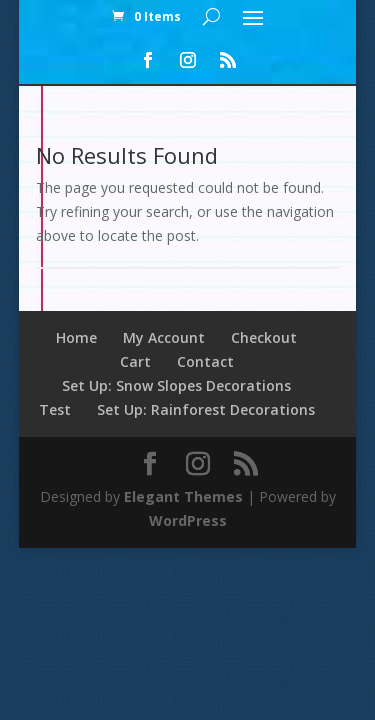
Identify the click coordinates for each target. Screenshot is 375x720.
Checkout (264, 337)
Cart (135, 361)
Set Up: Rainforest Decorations (206, 409)
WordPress (188, 520)
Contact (205, 361)
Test (55, 409)
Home (76, 337)
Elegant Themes (183, 496)
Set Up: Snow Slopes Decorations (176, 385)
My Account (164, 337)
